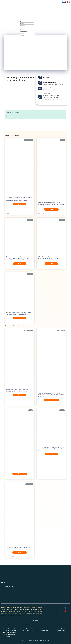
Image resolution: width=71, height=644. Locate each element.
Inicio (20, 6)
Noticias (22, 22)
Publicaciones (21, 20)
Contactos (22, 35)
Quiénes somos (21, 8)
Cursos (21, 29)
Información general (13, 112)
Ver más (20, 204)
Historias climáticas (24, 18)
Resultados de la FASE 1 (24, 12)
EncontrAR (22, 33)
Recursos (20, 27)
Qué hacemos (21, 10)
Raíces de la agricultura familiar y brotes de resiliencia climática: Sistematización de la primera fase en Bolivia (51, 204)
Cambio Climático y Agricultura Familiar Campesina (19, 470)
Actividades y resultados (24, 16)
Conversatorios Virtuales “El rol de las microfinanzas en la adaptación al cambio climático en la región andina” (51, 449)
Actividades (10, 117)
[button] (35, 112)
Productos (22, 24)
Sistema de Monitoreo (24, 31)
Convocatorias (23, 26)
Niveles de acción (23, 14)
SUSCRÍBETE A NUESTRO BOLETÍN (62, 617)
